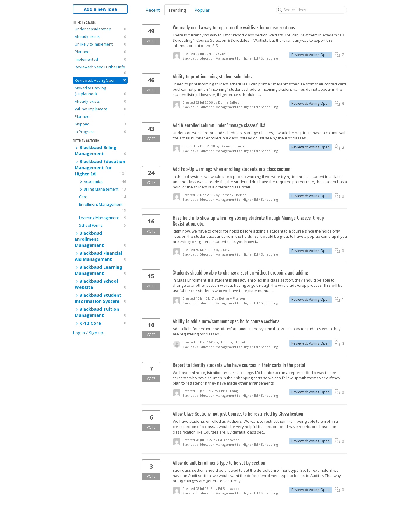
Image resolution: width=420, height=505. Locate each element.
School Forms (103, 225)
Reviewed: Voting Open (100, 80)
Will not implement (100, 109)
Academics (103, 181)
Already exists (100, 36)
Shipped (100, 124)
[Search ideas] (311, 10)
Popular (202, 10)
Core (103, 197)
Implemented (100, 59)
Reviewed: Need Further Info (100, 70)
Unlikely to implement (100, 44)
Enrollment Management (103, 207)
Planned (100, 52)
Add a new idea (100, 9)
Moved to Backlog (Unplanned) (100, 91)
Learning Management (103, 218)
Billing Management (103, 189)
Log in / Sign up (88, 333)
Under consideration (100, 29)
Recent (153, 10)
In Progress (100, 132)
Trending (177, 10)
